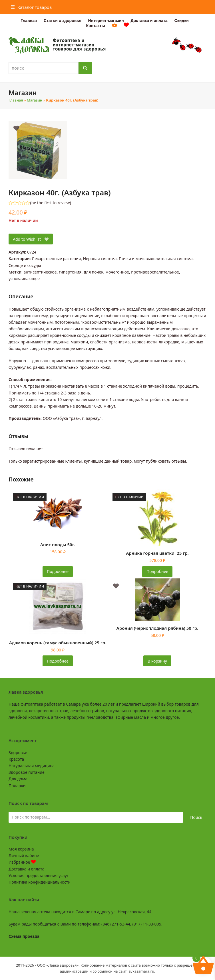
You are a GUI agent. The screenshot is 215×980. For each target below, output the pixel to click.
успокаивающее (24, 279)
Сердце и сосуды (25, 265)
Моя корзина (21, 849)
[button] (31, 7)
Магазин (35, 100)
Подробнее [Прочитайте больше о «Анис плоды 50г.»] (58, 571)
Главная (16, 100)
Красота (16, 759)
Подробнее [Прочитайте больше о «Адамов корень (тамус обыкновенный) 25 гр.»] (58, 661)
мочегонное (117, 272)
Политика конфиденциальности (40, 882)
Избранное (22, 862)
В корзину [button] (157, 661)
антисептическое (40, 272)
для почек (94, 272)
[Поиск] (85, 68)
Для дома (18, 779)
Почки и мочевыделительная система (156, 259)
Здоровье (18, 753)
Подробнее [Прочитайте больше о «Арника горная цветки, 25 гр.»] (157, 571)
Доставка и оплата (26, 869)
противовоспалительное (155, 272)
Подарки (17, 786)
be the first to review (51, 203)
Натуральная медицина (32, 766)
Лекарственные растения (56, 259)
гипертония (70, 272)
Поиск (196, 817)
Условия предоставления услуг (39, 875)
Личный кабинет (25, 856)
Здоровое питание (27, 772)
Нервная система (100, 259)
